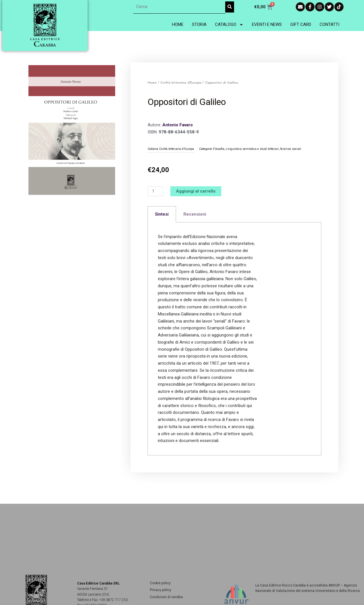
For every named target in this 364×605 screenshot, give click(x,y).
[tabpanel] (234, 339)
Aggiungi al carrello (196, 191)
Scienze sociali (291, 149)
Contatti (329, 24)
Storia (199, 24)
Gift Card (301, 24)
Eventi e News (267, 24)
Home (178, 24)
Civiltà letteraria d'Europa (181, 83)
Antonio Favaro (178, 125)
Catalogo (229, 25)
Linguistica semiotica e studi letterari (252, 149)
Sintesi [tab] (162, 214)
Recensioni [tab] (195, 214)
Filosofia (219, 149)
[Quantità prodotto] (155, 191)
